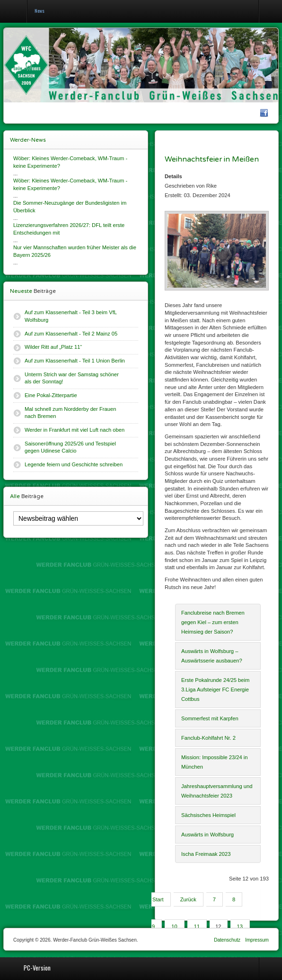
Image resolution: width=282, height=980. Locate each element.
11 (197, 926)
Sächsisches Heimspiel (208, 815)
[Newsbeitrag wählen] (78, 518)
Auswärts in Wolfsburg (207, 835)
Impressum (257, 940)
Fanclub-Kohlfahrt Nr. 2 (208, 738)
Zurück (188, 899)
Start (158, 899)
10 (174, 926)
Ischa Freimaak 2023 (206, 854)
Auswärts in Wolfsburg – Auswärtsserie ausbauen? (212, 656)
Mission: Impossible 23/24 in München (215, 762)
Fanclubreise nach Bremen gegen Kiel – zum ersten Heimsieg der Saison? (213, 622)
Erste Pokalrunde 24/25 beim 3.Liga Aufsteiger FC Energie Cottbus (215, 690)
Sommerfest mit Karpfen (210, 718)
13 (240, 926)
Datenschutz (227, 940)
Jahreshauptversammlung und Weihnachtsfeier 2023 (217, 791)
